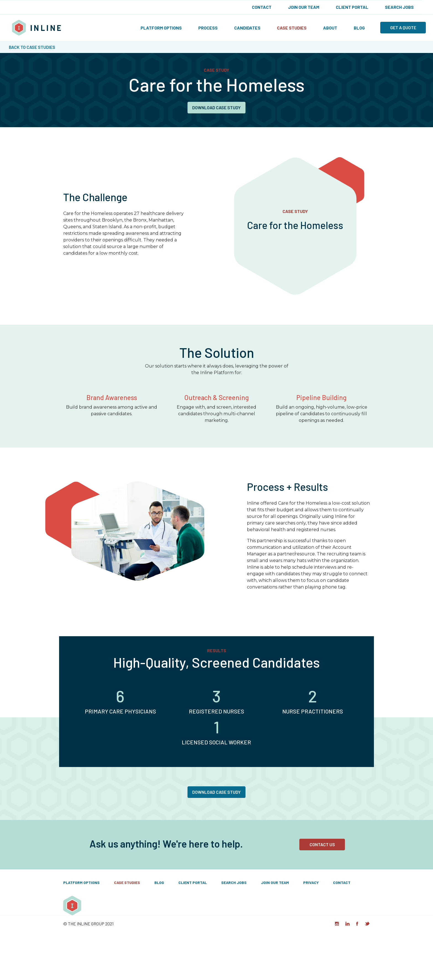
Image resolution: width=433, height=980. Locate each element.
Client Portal (352, 7)
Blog (359, 28)
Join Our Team (304, 7)
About (330, 28)
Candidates (247, 28)
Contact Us (322, 844)
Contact (262, 7)
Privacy (311, 882)
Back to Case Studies (32, 47)
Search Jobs (399, 7)
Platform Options (161, 28)
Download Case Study (216, 107)
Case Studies (292, 28)
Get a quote (403, 27)
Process (208, 28)
